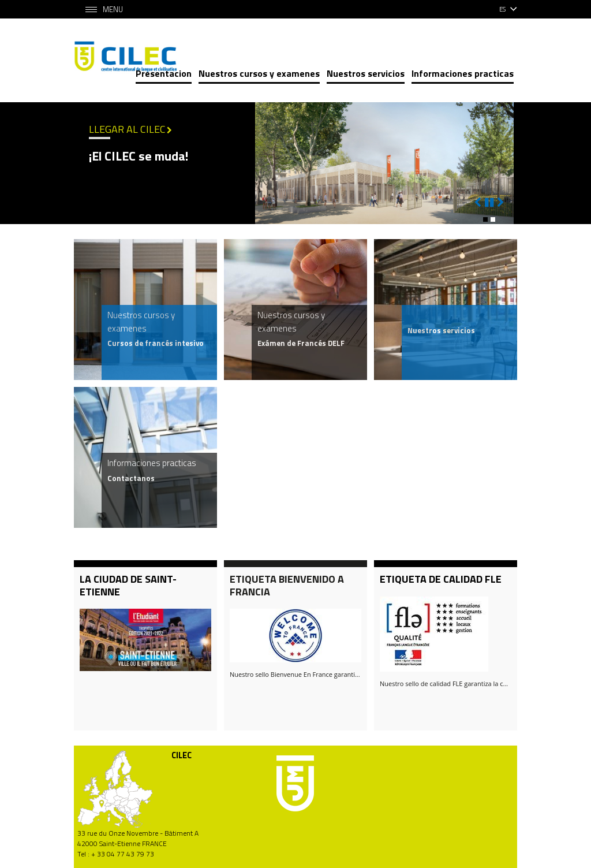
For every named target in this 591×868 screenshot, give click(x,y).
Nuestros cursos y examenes (259, 73)
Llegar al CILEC (127, 129)
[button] (485, 219)
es (502, 9)
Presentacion (164, 73)
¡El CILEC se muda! (139, 156)
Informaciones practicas (463, 73)
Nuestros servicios (366, 73)
